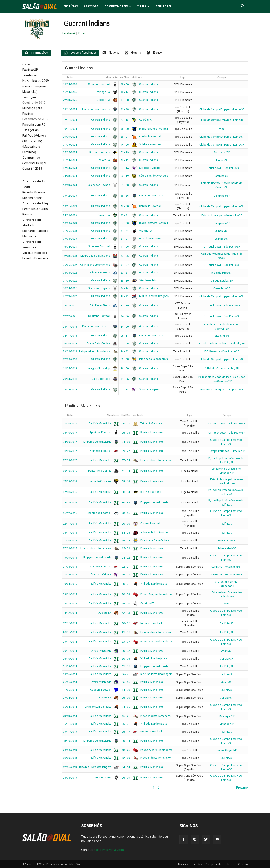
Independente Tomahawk (98, 351)
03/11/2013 (70, 732)
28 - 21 (126, 584)
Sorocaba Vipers (146, 168)
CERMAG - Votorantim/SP (227, 567)
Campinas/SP (222, 176)
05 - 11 (125, 336)
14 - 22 (125, 351)
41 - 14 (126, 471)
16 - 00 (125, 368)
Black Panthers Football (150, 129)
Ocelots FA (106, 100)
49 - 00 (125, 84)
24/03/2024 (70, 176)
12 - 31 (125, 296)
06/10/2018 (70, 344)
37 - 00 (125, 100)
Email (82, 33)
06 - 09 (126, 778)
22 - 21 (126, 567)
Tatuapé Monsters (148, 423)
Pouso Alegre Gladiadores (153, 594)
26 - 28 (125, 109)
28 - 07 (125, 137)
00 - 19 (125, 176)
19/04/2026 (70, 84)
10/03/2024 (70, 185)
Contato (163, 6)
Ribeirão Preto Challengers (153, 674)
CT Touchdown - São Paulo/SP (222, 168)
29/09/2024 (70, 137)
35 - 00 (125, 129)
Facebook (69, 33)
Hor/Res (125, 78)
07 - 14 (125, 168)
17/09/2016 (70, 481)
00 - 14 (125, 390)
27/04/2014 (70, 698)
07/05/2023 (70, 239)
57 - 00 (125, 223)
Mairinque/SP (227, 716)
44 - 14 (125, 288)
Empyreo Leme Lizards (99, 109)
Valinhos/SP (222, 239)
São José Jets (144, 280)
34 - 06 (125, 316)
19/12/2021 (70, 305)
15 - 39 (126, 548)
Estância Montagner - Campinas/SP (222, 390)
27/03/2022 (70, 296)
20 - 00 (126, 524)
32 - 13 (126, 632)
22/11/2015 (70, 524)
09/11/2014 (70, 651)
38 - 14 (125, 92)
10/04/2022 (70, 288)
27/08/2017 (70, 460)
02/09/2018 (70, 359)
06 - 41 (126, 674)
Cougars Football (104, 690)
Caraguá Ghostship (101, 368)
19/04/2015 (70, 584)
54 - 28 (126, 533)
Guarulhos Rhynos (102, 185)
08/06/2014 (70, 674)
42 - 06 (125, 256)
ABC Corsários (105, 778)
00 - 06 (125, 344)
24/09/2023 (70, 215)
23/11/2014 (70, 642)
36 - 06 (126, 682)
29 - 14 (126, 541)
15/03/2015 (70, 603)
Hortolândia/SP (222, 336)
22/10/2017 (70, 424)
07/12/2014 (70, 623)
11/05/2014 (70, 690)
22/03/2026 (70, 100)
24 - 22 (126, 558)
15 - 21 (126, 716)
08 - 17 (126, 732)
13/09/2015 (70, 558)
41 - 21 (125, 231)
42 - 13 (126, 613)
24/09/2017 (70, 442)
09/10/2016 (70, 471)
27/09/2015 (70, 548)
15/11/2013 (70, 724)
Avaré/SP (227, 651)
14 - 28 (126, 690)
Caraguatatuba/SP (222, 281)
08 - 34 (126, 492)
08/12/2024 (70, 109)
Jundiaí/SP (222, 160)
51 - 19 (125, 152)
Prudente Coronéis (103, 481)
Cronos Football (146, 523)
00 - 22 (126, 424)
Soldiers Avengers (147, 144)
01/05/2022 (70, 281)
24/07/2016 (70, 503)
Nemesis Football (104, 451)
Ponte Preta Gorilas (102, 343)
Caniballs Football (146, 137)
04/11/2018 (70, 336)
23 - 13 (125, 120)
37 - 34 (126, 460)
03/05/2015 (70, 575)
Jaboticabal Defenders (151, 533)
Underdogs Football (102, 513)
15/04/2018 (70, 390)
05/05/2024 (70, 152)
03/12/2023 (70, 196)
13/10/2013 (70, 741)
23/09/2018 (70, 351)
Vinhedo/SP (227, 724)
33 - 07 (126, 642)
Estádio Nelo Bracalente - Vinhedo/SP (222, 344)
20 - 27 (125, 273)
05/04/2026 (70, 92)
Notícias (71, 6)
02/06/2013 (70, 767)
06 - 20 (125, 359)
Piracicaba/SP (227, 541)
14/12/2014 (70, 613)
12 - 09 (126, 758)
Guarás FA (142, 120)
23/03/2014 (70, 716)
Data (70, 78)
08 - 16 (126, 481)
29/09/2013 (70, 750)
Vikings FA (107, 92)
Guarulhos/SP (222, 288)
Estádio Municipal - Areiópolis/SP (222, 215)
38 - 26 (125, 196)
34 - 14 (126, 767)
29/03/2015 (70, 594)
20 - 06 (126, 513)
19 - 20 (125, 281)
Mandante (112, 78)
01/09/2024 (70, 145)
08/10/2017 (70, 433)
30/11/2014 (70, 632)
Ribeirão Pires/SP (222, 273)
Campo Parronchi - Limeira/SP (227, 451)
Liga (183, 78)
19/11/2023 (70, 206)
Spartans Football (102, 84)
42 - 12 (125, 160)
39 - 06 (125, 379)
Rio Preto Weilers (103, 152)
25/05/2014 (70, 682)
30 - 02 (126, 623)
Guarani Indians (145, 84)
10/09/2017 (70, 451)
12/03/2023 (70, 256)
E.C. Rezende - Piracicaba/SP (222, 351)
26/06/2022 (70, 265)
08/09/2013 (70, 758)
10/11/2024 (70, 129)
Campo (222, 78)
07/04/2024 (70, 168)
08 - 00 (126, 698)
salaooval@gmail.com (109, 850)
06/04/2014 (70, 707)
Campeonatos (118, 6)
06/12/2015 (70, 513)
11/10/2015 (70, 541)
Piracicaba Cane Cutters (150, 359)
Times (143, 6)
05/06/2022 (70, 273)
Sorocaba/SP (222, 152)
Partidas (91, 6)
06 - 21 (126, 724)
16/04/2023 (70, 247)
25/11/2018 (70, 327)
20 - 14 (126, 741)
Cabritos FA (144, 603)
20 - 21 (125, 215)
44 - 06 (125, 145)
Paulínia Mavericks (103, 423)
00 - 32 (126, 651)
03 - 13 (126, 666)
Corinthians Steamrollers (98, 265)
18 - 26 (126, 750)
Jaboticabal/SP (227, 548)
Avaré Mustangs (104, 651)
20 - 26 (126, 594)
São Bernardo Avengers (150, 176)
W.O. (222, 129)
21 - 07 (125, 239)
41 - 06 (125, 247)
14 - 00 (125, 327)
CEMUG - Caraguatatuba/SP (222, 368)
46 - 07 (126, 575)
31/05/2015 (70, 567)
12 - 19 (125, 305)
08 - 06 (126, 433)
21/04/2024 (70, 160)
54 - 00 (126, 442)
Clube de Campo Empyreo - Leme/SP (222, 109)
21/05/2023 (70, 231)
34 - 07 (125, 265)
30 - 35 (126, 503)
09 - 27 (126, 451)
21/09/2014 (70, 666)
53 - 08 (125, 185)
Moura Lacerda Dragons (98, 256)
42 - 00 (125, 206)
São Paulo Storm (103, 273)
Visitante (137, 78)
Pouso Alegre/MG (227, 750)
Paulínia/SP (227, 524)
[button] (243, 6)
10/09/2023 (70, 223)
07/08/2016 (70, 492)
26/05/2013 (70, 778)
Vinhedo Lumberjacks (150, 584)
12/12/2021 (70, 316)
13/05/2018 (70, 368)
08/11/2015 (70, 533)
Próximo (242, 788)
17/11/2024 (70, 120)
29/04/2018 (70, 379)
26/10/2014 (70, 659)
